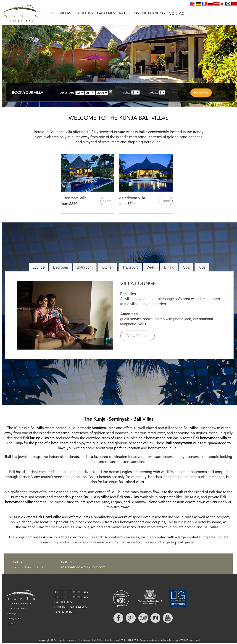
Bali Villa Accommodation (144, 640)
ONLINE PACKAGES (71, 607)
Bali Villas (98, 640)
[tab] (38, 268)
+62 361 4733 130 (28, 567)
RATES (124, 13)
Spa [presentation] (186, 267)
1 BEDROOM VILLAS (71, 592)
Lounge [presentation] (38, 267)
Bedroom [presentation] (61, 267)
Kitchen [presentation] (107, 267)
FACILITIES (84, 13)
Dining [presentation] (169, 267)
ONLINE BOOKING (149, 13)
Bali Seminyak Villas (116, 640)
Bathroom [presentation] (85, 267)
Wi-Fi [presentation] (151, 267)
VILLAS (66, 13)
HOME (50, 13)
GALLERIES (106, 13)
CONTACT (178, 13)
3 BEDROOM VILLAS (71, 597)
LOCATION (63, 612)
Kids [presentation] (202, 267)
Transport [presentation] (130, 267)
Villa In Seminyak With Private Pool (180, 640)
